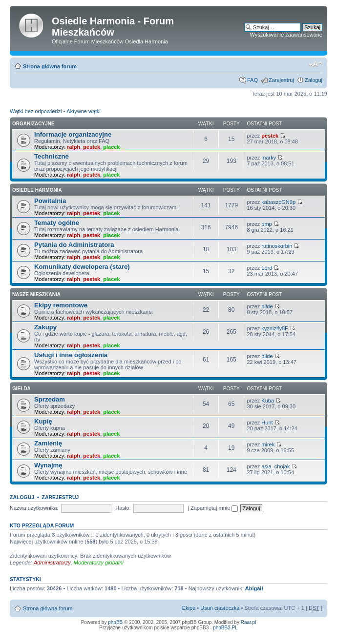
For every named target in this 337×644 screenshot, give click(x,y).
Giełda (21, 389)
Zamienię (48, 443)
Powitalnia (50, 201)
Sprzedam (50, 399)
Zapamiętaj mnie (214, 508)
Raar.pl (249, 622)
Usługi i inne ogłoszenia (71, 355)
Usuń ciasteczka (220, 608)
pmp (266, 224)
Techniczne (52, 156)
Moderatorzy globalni (99, 563)
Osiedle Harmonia (37, 190)
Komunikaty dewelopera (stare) (82, 267)
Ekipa (189, 608)
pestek (92, 147)
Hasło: (123, 508)
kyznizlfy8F (274, 328)
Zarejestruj (281, 80)
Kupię (43, 421)
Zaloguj (314, 80)
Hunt (267, 423)
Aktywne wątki (84, 111)
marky (269, 158)
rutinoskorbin (277, 246)
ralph (74, 147)
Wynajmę (48, 465)
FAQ (253, 80)
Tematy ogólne (57, 223)
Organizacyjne (33, 124)
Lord (267, 268)
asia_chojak (275, 466)
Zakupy (45, 327)
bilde (267, 306)
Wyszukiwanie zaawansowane (286, 35)
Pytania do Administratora (74, 245)
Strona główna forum (50, 66)
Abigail (254, 588)
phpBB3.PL (225, 628)
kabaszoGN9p (278, 202)
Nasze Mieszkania (36, 294)
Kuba (268, 401)
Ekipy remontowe (61, 305)
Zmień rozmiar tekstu (315, 64)
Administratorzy (52, 563)
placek (111, 147)
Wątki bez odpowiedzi (36, 111)
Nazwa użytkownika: (34, 508)
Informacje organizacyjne (73, 134)
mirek (268, 444)
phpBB (115, 622)
